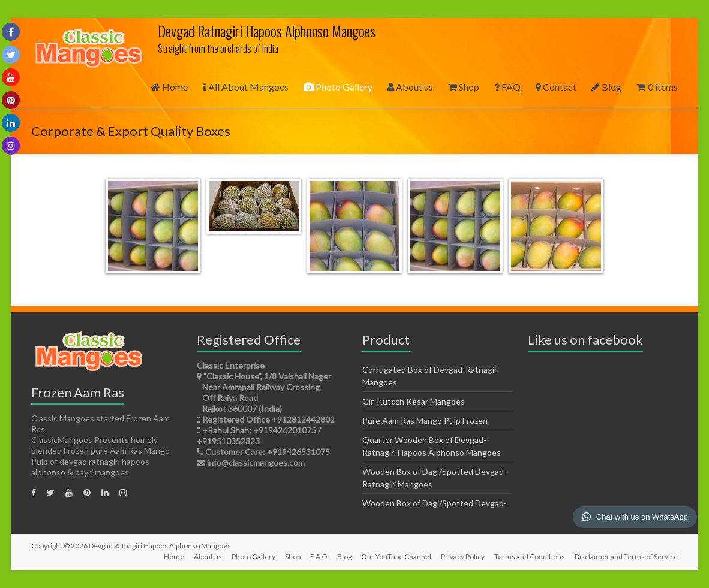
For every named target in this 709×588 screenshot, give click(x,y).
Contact (556, 87)
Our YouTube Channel (396, 557)
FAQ (507, 87)
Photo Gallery (338, 87)
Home (169, 87)
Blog (606, 87)
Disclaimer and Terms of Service (626, 557)
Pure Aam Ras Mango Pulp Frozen (425, 420)
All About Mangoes (246, 87)
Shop (464, 87)
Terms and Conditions (530, 557)
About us (410, 87)
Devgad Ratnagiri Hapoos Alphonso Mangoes (267, 31)
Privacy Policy (463, 557)
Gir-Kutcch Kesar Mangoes (414, 401)
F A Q (319, 557)
